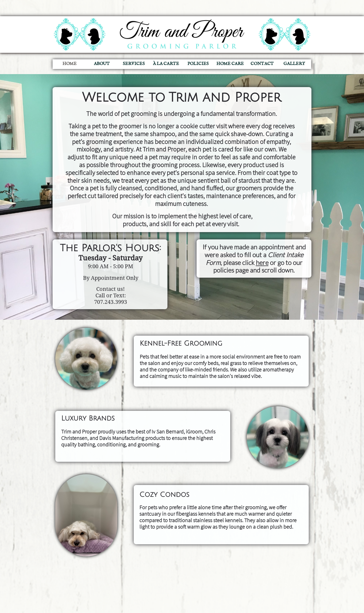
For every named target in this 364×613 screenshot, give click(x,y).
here (262, 263)
